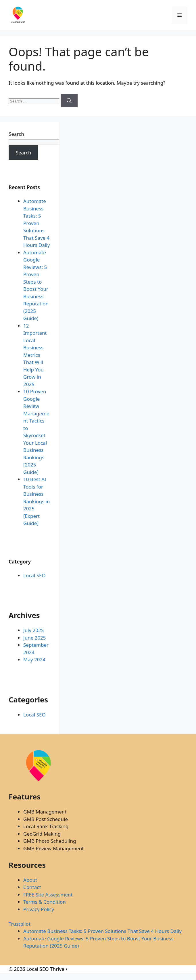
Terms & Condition (45, 902)
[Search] (69, 101)
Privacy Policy (39, 909)
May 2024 (34, 660)
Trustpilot (20, 924)
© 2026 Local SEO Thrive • (38, 969)
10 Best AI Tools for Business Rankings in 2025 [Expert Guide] (37, 501)
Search (16, 134)
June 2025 (35, 638)
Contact (32, 887)
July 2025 (34, 630)
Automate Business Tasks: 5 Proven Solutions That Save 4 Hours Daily (36, 223)
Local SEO (34, 575)
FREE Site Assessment (48, 895)
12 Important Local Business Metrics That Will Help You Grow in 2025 (35, 355)
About (30, 880)
